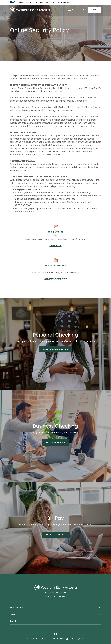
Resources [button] (16, 607)
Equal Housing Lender (76, 639)
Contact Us (56, 246)
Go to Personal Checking (55, 349)
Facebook (56, 634)
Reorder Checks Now (56, 279)
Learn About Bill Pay (56, 535)
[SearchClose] (85, 10)
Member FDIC (58, 639)
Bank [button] (13, 621)
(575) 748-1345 (59, 596)
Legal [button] (13, 614)
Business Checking (56, 442)
